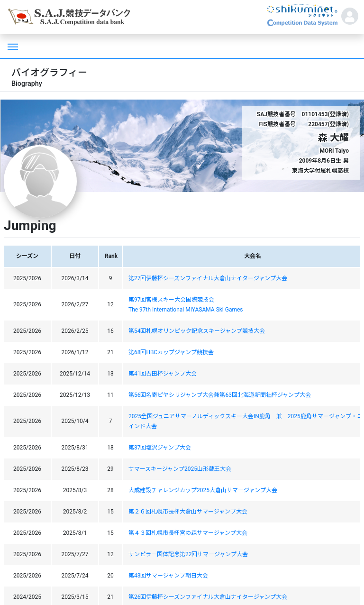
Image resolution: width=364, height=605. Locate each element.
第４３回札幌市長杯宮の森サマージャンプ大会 (188, 533)
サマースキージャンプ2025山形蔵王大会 (180, 469)
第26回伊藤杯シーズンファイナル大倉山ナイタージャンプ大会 (208, 597)
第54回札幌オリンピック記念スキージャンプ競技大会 (197, 331)
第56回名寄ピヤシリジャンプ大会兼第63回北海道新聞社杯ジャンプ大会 (220, 395)
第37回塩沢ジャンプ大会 (160, 448)
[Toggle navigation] (12, 46)
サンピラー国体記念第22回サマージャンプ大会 (188, 554)
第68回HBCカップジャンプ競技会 (171, 352)
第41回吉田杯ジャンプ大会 (163, 374)
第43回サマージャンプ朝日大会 (168, 576)
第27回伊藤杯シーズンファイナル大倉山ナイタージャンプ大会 (208, 278)
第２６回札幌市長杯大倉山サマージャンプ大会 (188, 512)
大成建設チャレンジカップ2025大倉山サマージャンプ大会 (203, 490)
